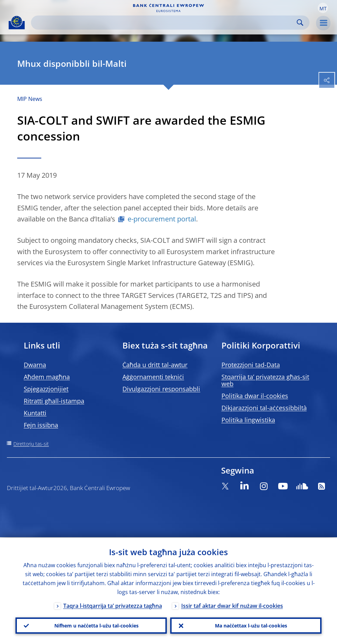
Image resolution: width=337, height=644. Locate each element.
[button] (323, 8)
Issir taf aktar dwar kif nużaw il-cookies (232, 605)
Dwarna (35, 365)
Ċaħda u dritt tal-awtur (155, 365)
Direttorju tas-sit (31, 444)
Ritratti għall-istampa (54, 401)
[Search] (165, 23)
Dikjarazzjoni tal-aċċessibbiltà (264, 408)
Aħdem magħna (47, 377)
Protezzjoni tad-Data (251, 365)
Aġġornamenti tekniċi (153, 377)
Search (300, 23)
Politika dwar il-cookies (255, 396)
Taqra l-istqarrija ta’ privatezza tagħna (113, 605)
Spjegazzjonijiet (46, 389)
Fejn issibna (41, 425)
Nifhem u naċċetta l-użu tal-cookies (96, 625)
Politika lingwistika (248, 420)
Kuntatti (35, 413)
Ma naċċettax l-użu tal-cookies (251, 625)
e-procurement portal (162, 219)
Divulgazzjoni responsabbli (161, 389)
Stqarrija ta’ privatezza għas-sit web (265, 380)
